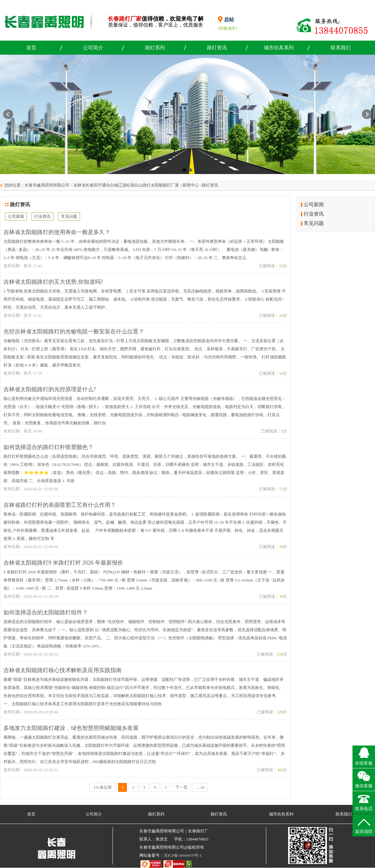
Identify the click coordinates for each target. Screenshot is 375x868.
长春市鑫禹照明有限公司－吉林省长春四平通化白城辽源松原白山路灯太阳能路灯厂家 (102, 185)
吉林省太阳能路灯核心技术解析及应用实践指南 (62, 670)
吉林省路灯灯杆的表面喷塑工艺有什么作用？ (60, 505)
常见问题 (69, 216)
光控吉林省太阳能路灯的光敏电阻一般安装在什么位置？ (74, 332)
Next (367, 114)
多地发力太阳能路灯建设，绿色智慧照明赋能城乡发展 (71, 728)
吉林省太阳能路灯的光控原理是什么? (50, 389)
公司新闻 (16, 216)
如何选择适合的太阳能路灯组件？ (46, 612)
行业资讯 (42, 216)
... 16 (200, 787)
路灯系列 (155, 48)
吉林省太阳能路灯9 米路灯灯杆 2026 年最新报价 (63, 563)
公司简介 (93, 48)
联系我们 (341, 48)
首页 (31, 48)
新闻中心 (191, 185)
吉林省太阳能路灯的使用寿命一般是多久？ (57, 232)
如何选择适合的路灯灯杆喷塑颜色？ (48, 447)
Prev (8, 114)
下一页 (181, 787)
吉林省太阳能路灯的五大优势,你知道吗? (53, 282)
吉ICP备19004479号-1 (183, 855)
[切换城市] (228, 28)
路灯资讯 (217, 48)
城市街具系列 (279, 48)
